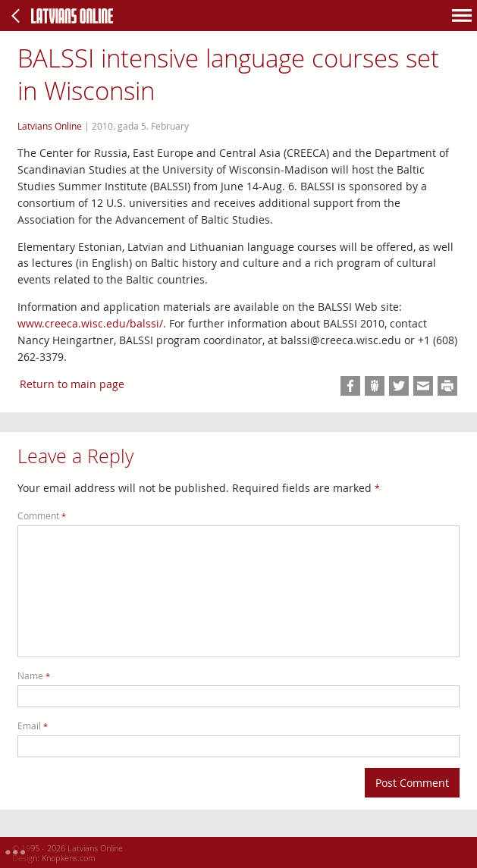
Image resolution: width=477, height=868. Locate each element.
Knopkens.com (69, 858)
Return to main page (72, 384)
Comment (42, 516)
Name (34, 676)
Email (33, 726)
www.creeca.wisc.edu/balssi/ (90, 323)
